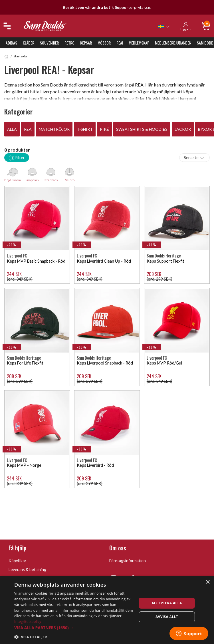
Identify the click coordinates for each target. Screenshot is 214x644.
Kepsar (86, 43)
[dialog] (107, 610)
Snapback (32, 173)
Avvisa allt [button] (167, 617)
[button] (74, 628)
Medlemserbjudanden (173, 43)
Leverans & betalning (27, 569)
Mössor (104, 43)
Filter (17, 158)
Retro (69, 43)
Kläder (29, 43)
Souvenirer (49, 43)
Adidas (11, 43)
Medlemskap (139, 43)
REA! (120, 43)
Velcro (70, 173)
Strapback (51, 173)
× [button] (208, 582)
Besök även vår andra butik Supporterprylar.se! (107, 7)
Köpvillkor (17, 561)
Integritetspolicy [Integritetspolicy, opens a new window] (28, 622)
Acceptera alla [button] (167, 603)
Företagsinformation (128, 561)
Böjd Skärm (13, 173)
